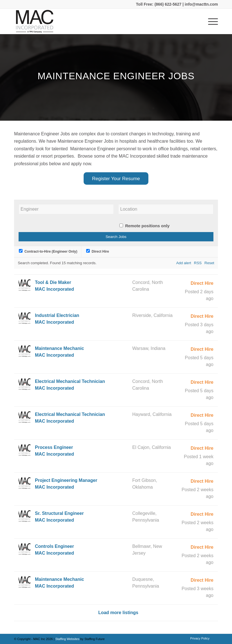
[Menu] (210, 21)
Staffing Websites (68, 639)
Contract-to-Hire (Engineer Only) (48, 252)
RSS (198, 263)
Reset (209, 263)
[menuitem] (198, 638)
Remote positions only (147, 226)
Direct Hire (98, 252)
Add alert (184, 263)
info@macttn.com (201, 4)
